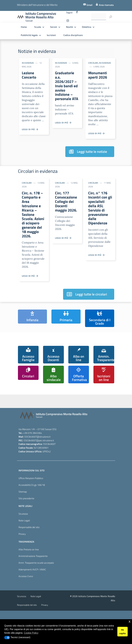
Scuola (38, 27)
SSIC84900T (30, 470)
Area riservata (106, 5)
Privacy (22, 567)
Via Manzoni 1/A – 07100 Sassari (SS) (37, 462)
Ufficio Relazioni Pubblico (31, 511)
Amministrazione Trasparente (33, 589)
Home (24, 27)
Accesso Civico (26, 610)
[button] (7, 638)
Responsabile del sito (29, 560)
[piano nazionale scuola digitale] (88, 418)
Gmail (89, 5)
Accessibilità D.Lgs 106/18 (32, 518)
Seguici (69, 13)
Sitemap (23, 525)
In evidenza (28, 63)
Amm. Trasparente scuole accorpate (36, 596)
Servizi (54, 27)
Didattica (87, 27)
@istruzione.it (44, 470)
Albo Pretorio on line (29, 583)
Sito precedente (26, 532)
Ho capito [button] (122, 632)
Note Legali (24, 554)
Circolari (93, 63)
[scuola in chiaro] (58, 416)
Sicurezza (23, 547)
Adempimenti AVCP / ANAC (32, 603)
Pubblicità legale (29, 35)
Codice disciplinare (73, 35)
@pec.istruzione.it (45, 474)
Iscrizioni (51, 35)
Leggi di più (30, 130)
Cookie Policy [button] (31, 633)
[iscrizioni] (28, 417)
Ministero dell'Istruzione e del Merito (37, 5)
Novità (69, 27)
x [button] (130, 621)
